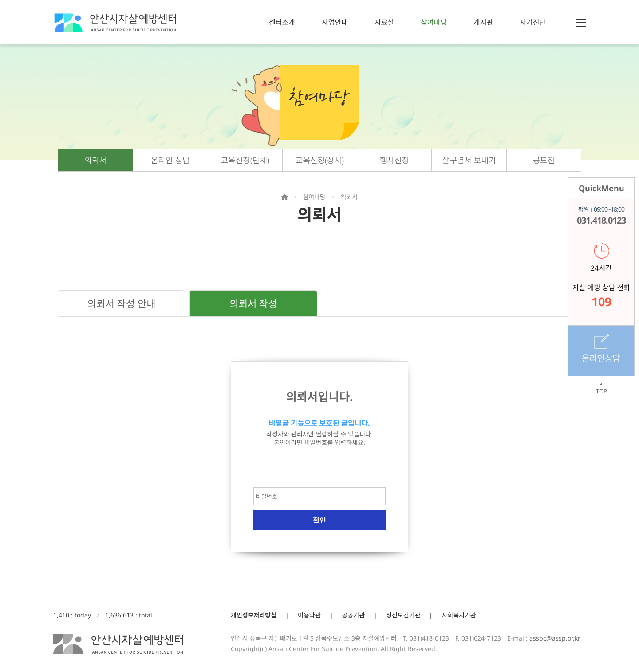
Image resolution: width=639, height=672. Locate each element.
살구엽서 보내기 (469, 160)
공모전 (544, 160)
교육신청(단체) (245, 160)
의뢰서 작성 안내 (122, 303)
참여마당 (434, 22)
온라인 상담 (170, 160)
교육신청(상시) (320, 160)
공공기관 (354, 615)
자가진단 (533, 22)
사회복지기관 (459, 615)
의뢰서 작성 (253, 303)
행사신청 (394, 160)
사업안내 (335, 22)
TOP (601, 389)
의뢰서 (95, 160)
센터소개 (282, 22)
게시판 (483, 22)
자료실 (384, 22)
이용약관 (309, 615)
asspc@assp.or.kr (555, 638)
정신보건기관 (403, 615)
